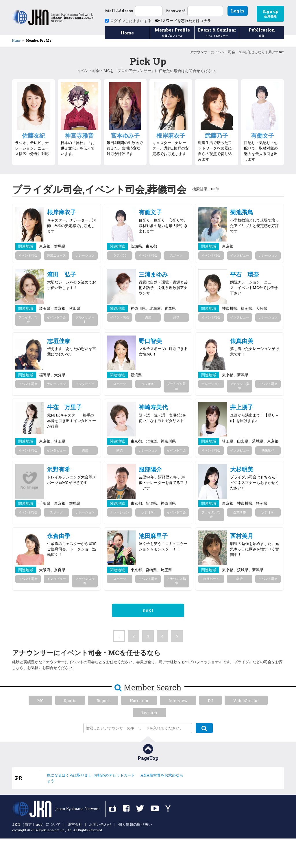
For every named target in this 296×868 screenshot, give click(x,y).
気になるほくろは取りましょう (69, 778)
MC (40, 701)
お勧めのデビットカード (114, 775)
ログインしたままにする (128, 21)
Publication (262, 33)
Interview (178, 701)
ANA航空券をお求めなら (162, 775)
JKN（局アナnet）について (36, 824)
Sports (70, 701)
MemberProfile (38, 40)
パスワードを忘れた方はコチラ (183, 21)
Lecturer (150, 713)
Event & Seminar (217, 33)
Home (127, 33)
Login (238, 11)
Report (103, 701)
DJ (210, 701)
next (148, 610)
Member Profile (172, 33)
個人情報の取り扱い (135, 824)
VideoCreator (246, 701)
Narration (139, 701)
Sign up (270, 14)
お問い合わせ (100, 824)
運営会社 (75, 824)
